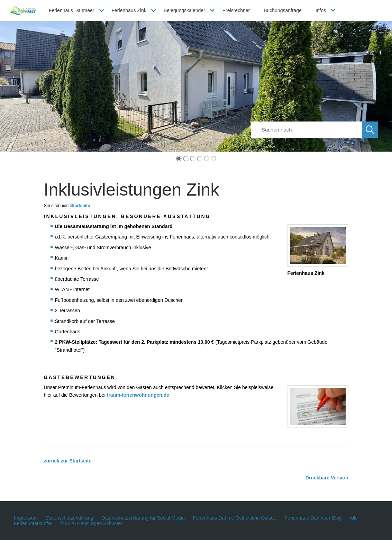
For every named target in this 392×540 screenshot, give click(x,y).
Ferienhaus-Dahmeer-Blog (313, 518)
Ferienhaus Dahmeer (72, 10)
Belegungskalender (184, 10)
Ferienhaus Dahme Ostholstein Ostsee (235, 518)
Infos (321, 10)
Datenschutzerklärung (70, 518)
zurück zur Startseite (68, 461)
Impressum (26, 518)
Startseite (80, 206)
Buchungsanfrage (283, 10)
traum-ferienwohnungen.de (138, 395)
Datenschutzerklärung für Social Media (143, 518)
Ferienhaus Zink (129, 10)
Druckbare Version (327, 478)
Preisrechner (236, 10)
